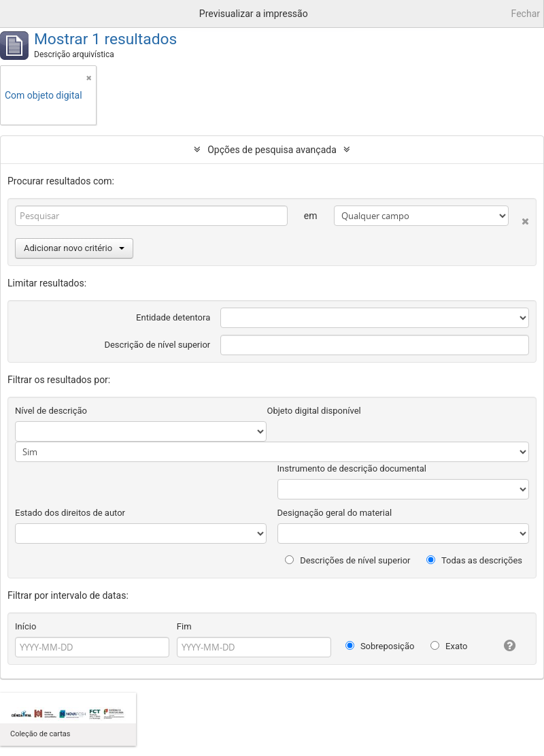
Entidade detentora (173, 317)
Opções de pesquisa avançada (272, 150)
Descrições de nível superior (348, 560)
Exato (449, 646)
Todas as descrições (474, 560)
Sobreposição (380, 646)
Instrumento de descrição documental (352, 469)
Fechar (526, 14)
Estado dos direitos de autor (70, 513)
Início (26, 626)
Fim (184, 626)
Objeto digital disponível (313, 411)
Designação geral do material (335, 513)
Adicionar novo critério (74, 248)
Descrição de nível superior (157, 345)
